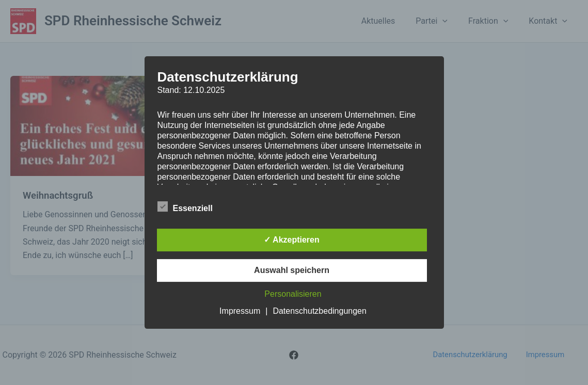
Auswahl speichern (292, 270)
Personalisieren (293, 294)
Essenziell (185, 206)
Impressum (240, 311)
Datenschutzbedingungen (319, 311)
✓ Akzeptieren (292, 240)
